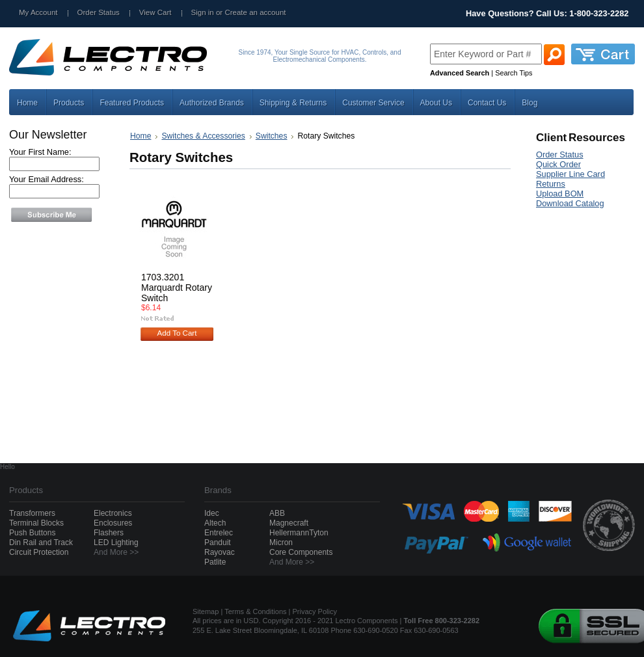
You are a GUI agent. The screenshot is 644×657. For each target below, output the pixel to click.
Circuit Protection (39, 552)
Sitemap (206, 611)
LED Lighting (116, 543)
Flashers (109, 533)
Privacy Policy (315, 611)
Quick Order (558, 164)
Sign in (203, 12)
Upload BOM (560, 194)
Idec (212, 513)
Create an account (255, 12)
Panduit (218, 543)
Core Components (301, 552)
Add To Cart (177, 333)
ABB (277, 513)
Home (141, 136)
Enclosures (113, 523)
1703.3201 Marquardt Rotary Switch (177, 288)
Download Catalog (570, 203)
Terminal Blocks (36, 523)
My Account (38, 12)
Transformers (32, 513)
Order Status (99, 12)
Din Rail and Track (41, 543)
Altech (215, 523)
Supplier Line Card (570, 174)
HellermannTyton (299, 533)
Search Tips (514, 73)
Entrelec (219, 533)
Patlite (215, 562)
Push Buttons (32, 533)
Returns (551, 184)
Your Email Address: (47, 179)
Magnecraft (289, 523)
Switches (272, 136)
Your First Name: (40, 152)
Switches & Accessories (203, 136)
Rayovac (220, 552)
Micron (281, 543)
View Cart (155, 12)
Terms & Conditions (255, 611)
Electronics (113, 513)
